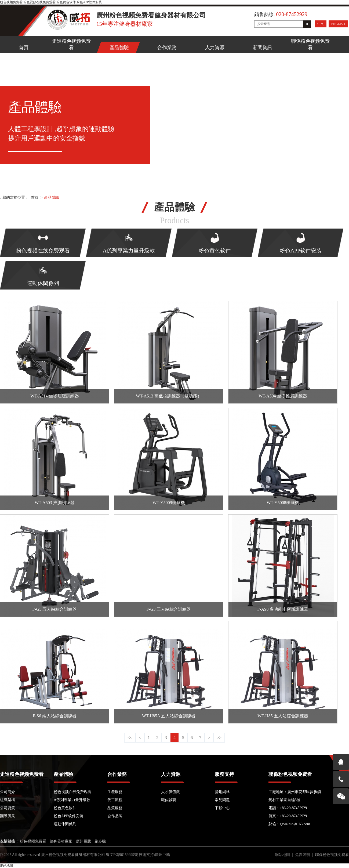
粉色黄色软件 (65, 808)
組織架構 (8, 800)
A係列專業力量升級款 (72, 800)
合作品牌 (115, 816)
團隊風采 (8, 816)
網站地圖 (282, 855)
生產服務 (115, 792)
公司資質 (8, 808)
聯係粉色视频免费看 (310, 44)
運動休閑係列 (65, 824)
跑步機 (100, 841)
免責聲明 (303, 855)
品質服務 (115, 808)
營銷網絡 (222, 792)
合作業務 (167, 48)
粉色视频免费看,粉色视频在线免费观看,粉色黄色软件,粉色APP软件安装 (51, 2)
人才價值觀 (170, 792)
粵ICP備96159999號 (122, 855)
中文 (321, 24)
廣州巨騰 (83, 841)
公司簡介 (8, 792)
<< (130, 738)
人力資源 (215, 48)
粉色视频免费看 (33, 841)
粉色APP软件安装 (68, 816)
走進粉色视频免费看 (71, 44)
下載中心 (222, 808)
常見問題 (222, 800)
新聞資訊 (263, 48)
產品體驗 (119, 48)
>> (219, 738)
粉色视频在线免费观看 (72, 792)
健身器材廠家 (61, 841)
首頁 (24, 48)
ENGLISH (338, 24)
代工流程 (115, 800)
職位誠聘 (169, 800)
